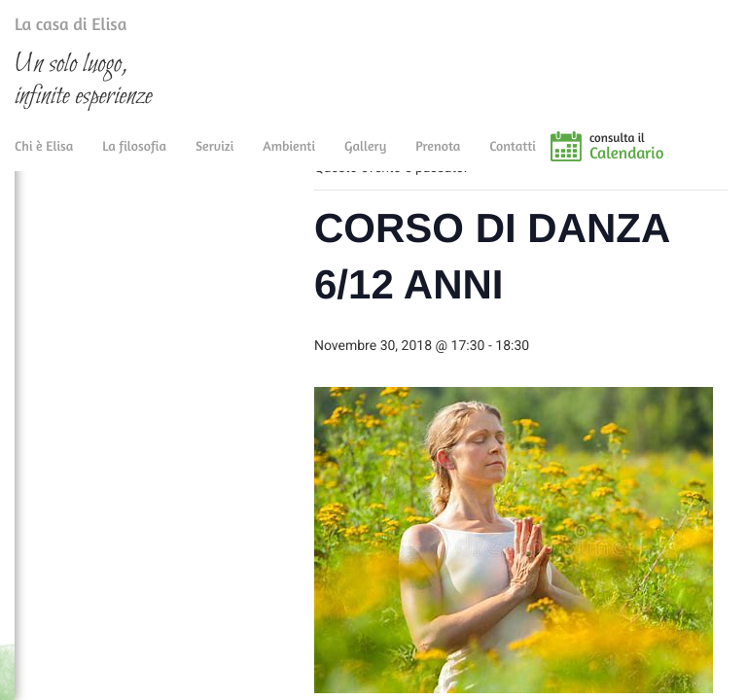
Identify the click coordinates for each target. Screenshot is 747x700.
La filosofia (134, 158)
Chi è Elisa (44, 158)
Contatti (513, 158)
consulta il (669, 158)
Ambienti (289, 158)
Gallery (365, 158)
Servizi (214, 158)
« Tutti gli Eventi (373, 205)
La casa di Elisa (51, 28)
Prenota (438, 158)
